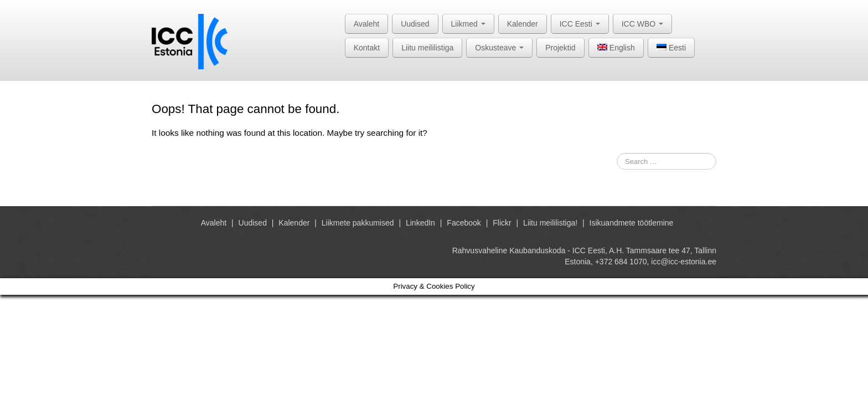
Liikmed (468, 24)
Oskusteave (499, 48)
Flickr (502, 223)
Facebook (464, 223)
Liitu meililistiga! (550, 223)
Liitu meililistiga (427, 48)
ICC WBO (642, 24)
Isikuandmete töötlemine (632, 223)
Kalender (523, 24)
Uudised (415, 24)
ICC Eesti (580, 24)
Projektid (560, 48)
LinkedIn (420, 223)
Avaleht (366, 24)
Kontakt (367, 48)
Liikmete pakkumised (358, 223)
